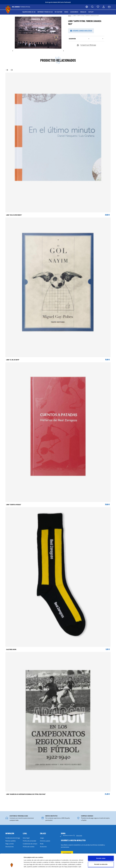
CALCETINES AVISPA (11, 649)
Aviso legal (26, 838)
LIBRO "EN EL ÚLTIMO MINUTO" (14, 215)
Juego (42, 838)
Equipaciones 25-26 (29, 12)
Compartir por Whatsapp (86, 45)
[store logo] (8, 9)
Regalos (83, 12)
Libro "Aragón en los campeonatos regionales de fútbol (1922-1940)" (26, 794)
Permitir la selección (101, 850)
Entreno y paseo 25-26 (45, 12)
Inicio (70, 16)
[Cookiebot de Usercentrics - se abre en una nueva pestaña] (12, 864)
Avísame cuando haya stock (81, 31)
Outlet (91, 12)
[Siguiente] (63, 51)
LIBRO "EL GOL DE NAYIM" (13, 360)
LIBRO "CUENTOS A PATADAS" (14, 505)
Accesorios (74, 12)
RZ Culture (58, 12)
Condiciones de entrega (13, 838)
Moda (66, 12)
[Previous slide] (8, 70)
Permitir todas (101, 844)
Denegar (101, 856)
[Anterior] (13, 51)
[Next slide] (12, 70)
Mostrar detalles (98, 864)
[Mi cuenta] (104, 7)
